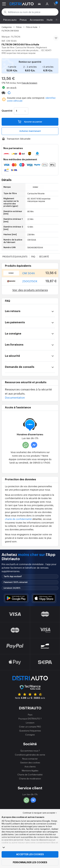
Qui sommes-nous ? (30, 751)
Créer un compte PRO (30, 727)
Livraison (30, 723)
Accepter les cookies (30, 854)
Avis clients (30, 766)
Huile (50, 20)
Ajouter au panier (30, 122)
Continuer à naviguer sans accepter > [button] (40, 813)
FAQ (33, 257)
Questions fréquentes (30, 731)
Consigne (30, 735)
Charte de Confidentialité (30, 774)
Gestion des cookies (30, 762)
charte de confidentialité (18, 519)
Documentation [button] (15, 397)
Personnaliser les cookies (30, 862)
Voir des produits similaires (30, 290)
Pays (30, 715)
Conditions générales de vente (30, 755)
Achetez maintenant (30, 131)
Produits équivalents (15, 257)
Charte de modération (30, 778)
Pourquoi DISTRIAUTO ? (30, 719)
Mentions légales (30, 770)
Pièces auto (10, 20)
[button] (40, 4)
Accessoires (37, 20)
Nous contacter (30, 759)
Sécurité (44, 257)
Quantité (7, 111)
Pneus (23, 20)
